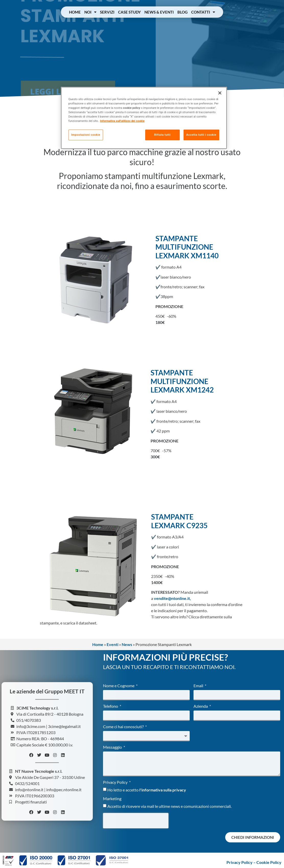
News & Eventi (159, 12)
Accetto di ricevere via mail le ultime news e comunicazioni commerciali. (169, 806)
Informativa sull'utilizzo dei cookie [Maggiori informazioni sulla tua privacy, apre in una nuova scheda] (122, 121)
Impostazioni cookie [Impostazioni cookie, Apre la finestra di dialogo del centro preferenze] (86, 135)
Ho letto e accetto (147, 790)
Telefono (111, 706)
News (127, 644)
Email (199, 686)
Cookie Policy (269, 862)
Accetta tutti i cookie (201, 135)
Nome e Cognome (119, 686)
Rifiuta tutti (162, 135)
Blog (183, 12)
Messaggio (113, 747)
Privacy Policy (116, 782)
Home (75, 12)
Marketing (112, 799)
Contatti (203, 12)
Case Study (129, 12)
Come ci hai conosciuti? (124, 727)
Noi (90, 12)
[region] (144, 118)
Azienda (201, 706)
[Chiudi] (220, 93)
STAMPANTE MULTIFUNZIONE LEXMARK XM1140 (187, 247)
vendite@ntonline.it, (172, 598)
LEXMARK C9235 (179, 525)
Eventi (112, 644)
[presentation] (136, 821)
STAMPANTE (172, 517)
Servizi (107, 12)
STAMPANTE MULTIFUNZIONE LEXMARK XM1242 (182, 381)
